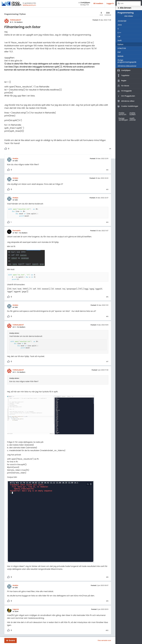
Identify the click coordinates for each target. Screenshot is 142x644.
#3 (107, 190)
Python (23, 14)
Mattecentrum (29, 5)
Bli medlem (98, 4)
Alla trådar (129, 16)
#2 (107, 170)
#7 (107, 362)
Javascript (122, 21)
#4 (107, 222)
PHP (119, 52)
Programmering (11, 14)
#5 (107, 297)
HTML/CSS (122, 48)
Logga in (110, 4)
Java (120, 25)
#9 (107, 601)
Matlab (120, 56)
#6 (107, 317)
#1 (110, 149)
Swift (120, 41)
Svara (12, 640)
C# (119, 37)
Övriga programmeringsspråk (127, 61)
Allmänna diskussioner (127, 66)
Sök (119, 3)
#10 (107, 630)
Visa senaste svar (104, 640)
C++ (119, 33)
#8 (107, 577)
